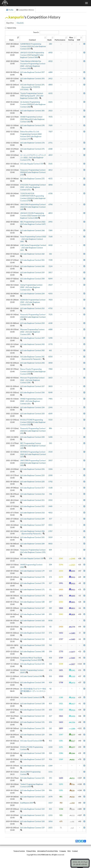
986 (50, 790)
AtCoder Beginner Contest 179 (32, 571)
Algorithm (10, 23)
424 (50, 682)
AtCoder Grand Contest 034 (31, 741)
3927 (50, 285)
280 (50, 44)
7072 (50, 117)
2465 (50, 506)
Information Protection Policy (48, 851)
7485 (50, 399)
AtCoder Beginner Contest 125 (32, 778)
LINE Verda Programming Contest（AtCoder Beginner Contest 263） (33, 248)
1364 (50, 766)
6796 (50, 204)
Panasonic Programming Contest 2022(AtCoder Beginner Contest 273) (33, 172)
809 (50, 550)
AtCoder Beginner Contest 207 (32, 525)
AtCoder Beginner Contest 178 (32, 577)
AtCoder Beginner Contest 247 (32, 338)
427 (50, 639)
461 (50, 350)
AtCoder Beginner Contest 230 (32, 437)
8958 (50, 620)
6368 (50, 149)
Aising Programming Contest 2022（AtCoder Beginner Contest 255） (31, 287)
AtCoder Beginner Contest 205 (32, 537)
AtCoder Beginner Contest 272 (32, 179)
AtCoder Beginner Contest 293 (32, 78)
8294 (50, 279)
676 (50, 670)
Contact (75, 851)
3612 (50, 78)
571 (50, 633)
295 (50, 614)
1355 (50, 815)
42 (50, 689)
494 (50, 722)
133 (50, 571)
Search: (46, 32)
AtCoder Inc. (47, 855)
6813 (50, 170)
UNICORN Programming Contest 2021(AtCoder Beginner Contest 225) (33, 463)
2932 (50, 500)
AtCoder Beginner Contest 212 (32, 506)
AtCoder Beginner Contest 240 (32, 363)
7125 (50, 314)
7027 (50, 132)
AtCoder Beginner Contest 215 (32, 500)
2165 (50, 164)
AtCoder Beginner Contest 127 (32, 759)
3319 (50, 537)
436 (50, 596)
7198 (50, 260)
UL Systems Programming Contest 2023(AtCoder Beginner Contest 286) (33, 104)
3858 (50, 363)
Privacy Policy (31, 851)
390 (50, 778)
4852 (50, 513)
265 (50, 728)
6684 (50, 72)
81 (50, 589)
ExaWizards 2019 (27, 803)
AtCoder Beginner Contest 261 (32, 260)
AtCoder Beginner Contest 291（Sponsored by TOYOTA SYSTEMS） (32, 87)
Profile (10, 10)
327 (50, 583)
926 (50, 759)
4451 (50, 525)
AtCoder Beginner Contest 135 (32, 710)
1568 (50, 488)
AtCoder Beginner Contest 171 (32, 589)
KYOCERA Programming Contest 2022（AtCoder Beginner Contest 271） (33, 187)
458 (50, 658)
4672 (50, 179)
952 (50, 741)
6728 (50, 193)
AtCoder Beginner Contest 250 (32, 323)
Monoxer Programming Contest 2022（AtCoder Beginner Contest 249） (32, 332)
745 (50, 645)
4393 (50, 293)
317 (50, 519)
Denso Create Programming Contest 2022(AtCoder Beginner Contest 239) (33, 371)
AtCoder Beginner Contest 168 (32, 602)
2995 (50, 222)
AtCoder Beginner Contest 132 (32, 716)
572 (50, 697)
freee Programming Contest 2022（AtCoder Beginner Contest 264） (33, 239)
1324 (50, 469)
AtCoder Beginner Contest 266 (32, 230)
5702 (50, 481)
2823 (50, 111)
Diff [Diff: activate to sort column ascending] (79, 40)
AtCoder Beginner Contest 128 (32, 753)
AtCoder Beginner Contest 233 (32, 414)
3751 (50, 143)
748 (50, 494)
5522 (50, 420)
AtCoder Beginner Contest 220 (32, 481)
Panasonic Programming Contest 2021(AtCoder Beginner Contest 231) (33, 431)
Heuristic (20, 23)
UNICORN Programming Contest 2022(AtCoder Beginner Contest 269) (33, 207)
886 (50, 428)
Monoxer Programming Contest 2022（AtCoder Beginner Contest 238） (32, 380)
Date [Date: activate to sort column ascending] (11, 40)
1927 (50, 803)
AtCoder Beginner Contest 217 (32, 488)
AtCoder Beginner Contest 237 (32, 386)
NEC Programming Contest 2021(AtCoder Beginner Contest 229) (33, 446)
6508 (50, 323)
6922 (50, 61)
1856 (50, 821)
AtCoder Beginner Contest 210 (32, 513)
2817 (50, 272)
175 (50, 577)
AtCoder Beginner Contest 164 (32, 614)
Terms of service (19, 851)
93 (50, 627)
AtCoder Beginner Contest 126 (32, 766)
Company (63, 851)
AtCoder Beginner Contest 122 (32, 809)
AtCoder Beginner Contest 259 (32, 272)
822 (50, 809)
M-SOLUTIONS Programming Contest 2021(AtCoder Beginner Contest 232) (33, 422)
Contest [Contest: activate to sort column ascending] (32, 40)
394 (50, 651)
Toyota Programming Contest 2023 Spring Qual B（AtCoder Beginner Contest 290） (32, 96)
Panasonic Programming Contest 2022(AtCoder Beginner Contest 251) (33, 317)
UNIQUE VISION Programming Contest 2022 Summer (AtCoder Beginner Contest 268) (33, 215)
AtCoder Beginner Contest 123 (32, 797)
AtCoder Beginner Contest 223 (32, 475)
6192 (50, 93)
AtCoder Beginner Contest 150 (32, 645)
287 (50, 602)
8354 (50, 357)
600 (50, 784)
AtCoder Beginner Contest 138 (32, 703)
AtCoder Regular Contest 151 (32, 164)
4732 (50, 308)
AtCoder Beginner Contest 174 (32, 583)
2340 (50, 407)
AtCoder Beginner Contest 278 (32, 125)
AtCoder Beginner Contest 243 (32, 344)
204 (50, 565)
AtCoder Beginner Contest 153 (32, 633)
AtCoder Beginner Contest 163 (32, 620)
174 (50, 558)
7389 (50, 230)
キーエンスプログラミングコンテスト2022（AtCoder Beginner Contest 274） (33, 157)
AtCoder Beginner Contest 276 (32, 143)
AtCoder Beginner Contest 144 (32, 682)
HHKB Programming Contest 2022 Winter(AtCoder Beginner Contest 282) (32, 119)
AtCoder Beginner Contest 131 (32, 722)
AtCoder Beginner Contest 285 (32, 111)
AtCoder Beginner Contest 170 (32, 596)
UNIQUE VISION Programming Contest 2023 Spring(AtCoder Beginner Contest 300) (32, 55)
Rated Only (10, 28)
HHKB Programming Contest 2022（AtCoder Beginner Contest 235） (31, 401)
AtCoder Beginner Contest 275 (32, 149)
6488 (50, 329)
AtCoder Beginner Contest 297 (32, 72)
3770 (50, 344)
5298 (50, 338)
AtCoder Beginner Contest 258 (32, 279)
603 (50, 710)
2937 (50, 460)
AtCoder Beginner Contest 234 (32, 407)
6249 (50, 414)
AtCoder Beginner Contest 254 (32, 293)
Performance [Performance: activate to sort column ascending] (60, 40)
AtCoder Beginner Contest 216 (32, 494)
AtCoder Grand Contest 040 (31, 676)
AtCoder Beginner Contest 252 (32, 308)
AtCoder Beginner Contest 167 (32, 608)
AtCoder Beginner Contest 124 (32, 790)
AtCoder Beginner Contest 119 (32, 828)
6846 (50, 185)
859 (50, 703)
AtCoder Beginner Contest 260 (32, 266)
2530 (50, 452)
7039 (50, 125)
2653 (50, 378)
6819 (50, 155)
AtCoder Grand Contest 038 (31, 697)
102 (50, 664)
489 (50, 608)
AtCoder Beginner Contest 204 (32, 544)
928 (50, 753)
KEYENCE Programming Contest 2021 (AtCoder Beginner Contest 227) (33, 454)
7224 (50, 266)
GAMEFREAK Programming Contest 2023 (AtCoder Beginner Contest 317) (33, 46)
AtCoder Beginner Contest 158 (32, 627)
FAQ (69, 851)
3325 (50, 102)
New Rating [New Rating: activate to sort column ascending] (71, 39)
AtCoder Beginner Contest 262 (32, 254)
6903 (50, 52)
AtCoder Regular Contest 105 (32, 558)
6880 (50, 85)
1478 (50, 797)
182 (50, 254)
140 (50, 443)
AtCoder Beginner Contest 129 (32, 735)
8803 (50, 544)
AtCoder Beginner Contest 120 (32, 821)
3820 (50, 386)
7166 (50, 237)
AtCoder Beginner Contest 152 (32, 639)
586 (50, 735)
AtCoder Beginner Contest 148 (32, 651)
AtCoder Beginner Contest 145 (32, 664)
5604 (50, 437)
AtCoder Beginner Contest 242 (32, 350)
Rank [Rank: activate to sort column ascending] (50, 40)
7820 (50, 300)
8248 (50, 392)
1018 (50, 747)
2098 (50, 475)
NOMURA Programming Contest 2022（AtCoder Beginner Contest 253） (33, 302)
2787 (50, 531)
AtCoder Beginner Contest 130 (32, 728)
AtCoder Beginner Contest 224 (32, 469)
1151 (50, 772)
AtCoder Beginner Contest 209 (32, 519)
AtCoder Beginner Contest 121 (32, 815)
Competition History (25, 10)
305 (50, 676)
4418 (50, 245)
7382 (50, 369)
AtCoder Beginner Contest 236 (32, 392)
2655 (50, 828)
